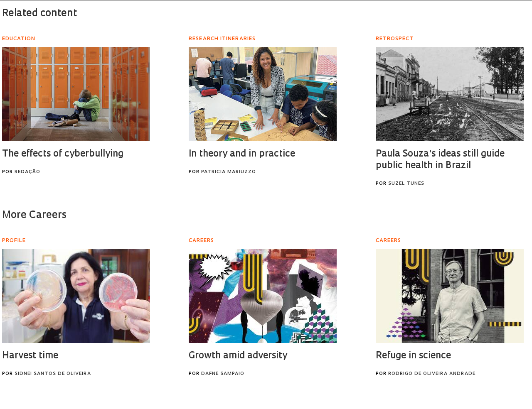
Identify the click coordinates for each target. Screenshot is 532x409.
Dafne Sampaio (223, 374)
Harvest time (30, 356)
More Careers (34, 216)
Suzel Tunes (406, 184)
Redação (27, 172)
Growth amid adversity (238, 356)
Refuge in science (413, 356)
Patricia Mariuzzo (229, 172)
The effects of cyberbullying (63, 154)
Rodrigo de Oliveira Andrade (432, 374)
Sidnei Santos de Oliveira (53, 374)
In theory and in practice (242, 154)
